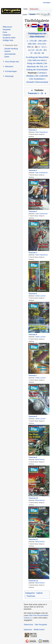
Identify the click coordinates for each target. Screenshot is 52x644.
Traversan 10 (33, 498)
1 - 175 (30, 41)
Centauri (42, 73)
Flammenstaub (42, 82)
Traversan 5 (33, 294)
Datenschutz (28, 625)
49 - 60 (41, 53)
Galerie (39, 593)
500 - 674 (37, 44)
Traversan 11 (33, 539)
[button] (11, 45)
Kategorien (30, 593)
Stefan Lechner (40, 296)
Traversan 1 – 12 (35, 93)
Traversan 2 (33, 170)
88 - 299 (38, 41)
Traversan (32, 73)
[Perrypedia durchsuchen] (45, 14)
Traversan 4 (33, 253)
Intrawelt (30, 82)
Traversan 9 (33, 457)
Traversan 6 (33, 334)
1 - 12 (35, 47)
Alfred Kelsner (40, 460)
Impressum (28, 630)
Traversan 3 (33, 211)
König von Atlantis (35, 63)
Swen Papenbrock (42, 132)
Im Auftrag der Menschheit (37, 57)
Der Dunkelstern (37, 79)
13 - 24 (35, 50)
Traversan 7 (33, 376)
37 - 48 (33, 53)
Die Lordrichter (42, 76)
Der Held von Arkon (37, 60)
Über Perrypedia (41, 625)
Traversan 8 (33, 416)
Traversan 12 (33, 581)
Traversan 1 (33, 130)
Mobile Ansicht (39, 630)
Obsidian (30, 76)
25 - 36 (43, 50)
